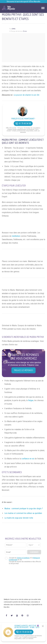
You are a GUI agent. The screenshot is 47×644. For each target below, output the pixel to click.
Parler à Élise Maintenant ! (23, 119)
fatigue (31, 400)
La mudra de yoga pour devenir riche (19, 518)
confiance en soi (28, 459)
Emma (14, 29)
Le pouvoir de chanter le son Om (27, 95)
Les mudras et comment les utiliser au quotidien (23, 513)
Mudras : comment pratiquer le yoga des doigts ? (24, 509)
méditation (16, 236)
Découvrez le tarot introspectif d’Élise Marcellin (23, 2)
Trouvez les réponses (23, 370)
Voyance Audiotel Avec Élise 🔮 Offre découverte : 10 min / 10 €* (27, 627)
